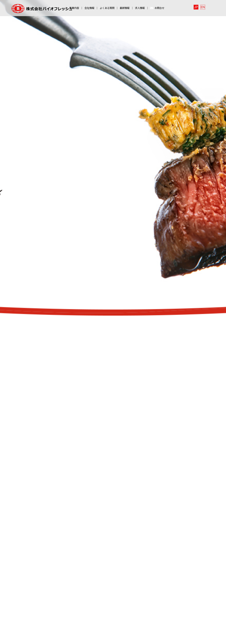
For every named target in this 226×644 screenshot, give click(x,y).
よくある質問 (107, 9)
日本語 (201, 8)
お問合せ (157, 9)
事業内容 (74, 9)
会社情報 (89, 9)
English (208, 8)
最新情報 (125, 9)
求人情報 (140, 9)
